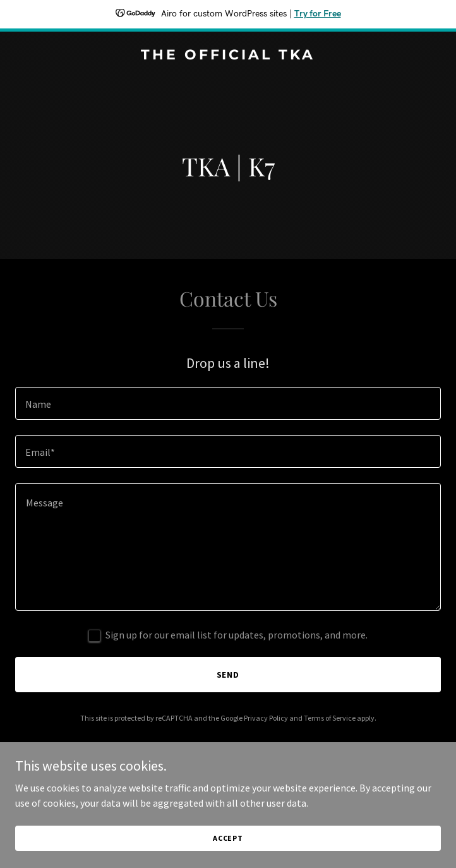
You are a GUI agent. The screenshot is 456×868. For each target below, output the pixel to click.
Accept (228, 838)
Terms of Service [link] (330, 718)
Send (228, 675)
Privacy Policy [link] (266, 718)
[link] (228, 56)
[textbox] (228, 403)
